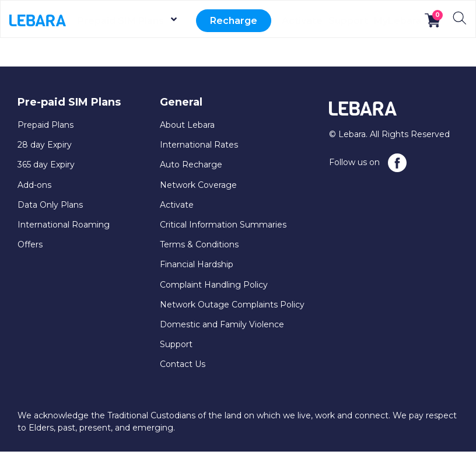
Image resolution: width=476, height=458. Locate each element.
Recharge (237, 20)
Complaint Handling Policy (214, 285)
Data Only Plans (50, 205)
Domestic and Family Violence (222, 324)
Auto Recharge (191, 165)
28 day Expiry (45, 145)
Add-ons (34, 185)
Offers (30, 244)
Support (348, 20)
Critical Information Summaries (223, 225)
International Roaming (64, 225)
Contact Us (183, 364)
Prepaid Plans (45, 125)
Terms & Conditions (199, 244)
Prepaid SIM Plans (137, 20)
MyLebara (398, 20)
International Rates (199, 145)
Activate (301, 20)
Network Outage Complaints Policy (232, 305)
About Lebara (187, 125)
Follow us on (368, 163)
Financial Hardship (197, 264)
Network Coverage (198, 185)
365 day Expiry (46, 165)
